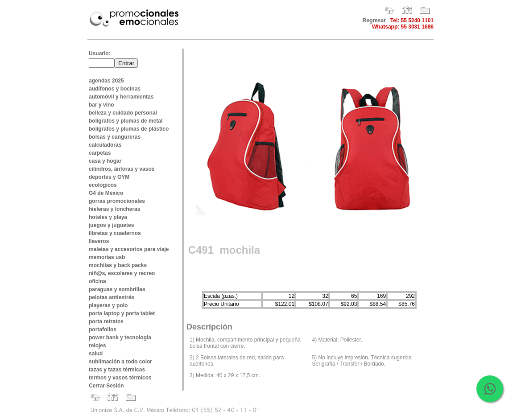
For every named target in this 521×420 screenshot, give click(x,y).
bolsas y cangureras (115, 137)
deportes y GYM (109, 177)
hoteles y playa (108, 217)
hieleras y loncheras (114, 209)
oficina (97, 281)
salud (96, 354)
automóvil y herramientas (121, 97)
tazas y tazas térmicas (117, 370)
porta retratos (106, 321)
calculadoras (105, 145)
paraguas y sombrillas (117, 289)
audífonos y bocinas (115, 89)
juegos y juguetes (111, 225)
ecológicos (103, 185)
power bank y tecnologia (120, 338)
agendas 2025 (106, 81)
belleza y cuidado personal (123, 113)
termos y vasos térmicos (120, 378)
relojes (97, 346)
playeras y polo (108, 305)
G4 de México (106, 193)
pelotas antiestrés (112, 297)
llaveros (99, 241)
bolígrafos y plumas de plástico (129, 129)
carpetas (100, 153)
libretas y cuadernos (115, 233)
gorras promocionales (117, 201)
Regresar (374, 21)
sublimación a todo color (120, 362)
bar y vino (101, 105)
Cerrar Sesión (106, 386)
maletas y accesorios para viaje (129, 249)
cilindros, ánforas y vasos (122, 169)
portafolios (103, 329)
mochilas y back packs (118, 265)
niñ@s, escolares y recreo (122, 273)
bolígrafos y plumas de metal (126, 121)
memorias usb (107, 257)
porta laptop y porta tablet (122, 313)
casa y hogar (105, 161)
